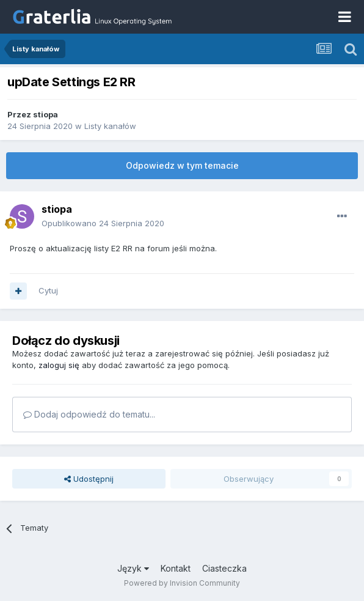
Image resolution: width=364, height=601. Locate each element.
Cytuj (48, 290)
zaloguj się (59, 365)
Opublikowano (103, 223)
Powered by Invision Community (182, 583)
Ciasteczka (224, 568)
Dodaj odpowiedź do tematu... (89, 414)
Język (133, 568)
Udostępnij (89, 479)
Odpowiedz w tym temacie (182, 165)
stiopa (45, 114)
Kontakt (176, 568)
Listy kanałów (110, 126)
